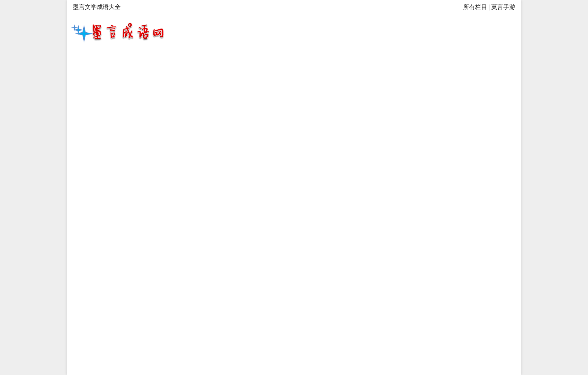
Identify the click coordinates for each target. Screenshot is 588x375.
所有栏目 (475, 7)
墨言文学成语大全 (97, 7)
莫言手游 (503, 7)
